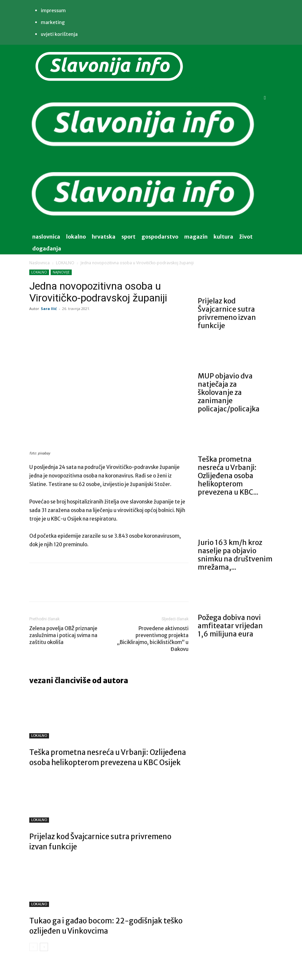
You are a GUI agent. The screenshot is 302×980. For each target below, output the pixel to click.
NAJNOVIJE (61, 272)
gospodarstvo (160, 237)
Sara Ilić (49, 309)
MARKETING (53, 22)
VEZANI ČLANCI (53, 681)
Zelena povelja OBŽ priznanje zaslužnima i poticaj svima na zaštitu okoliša (63, 635)
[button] (265, 98)
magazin (196, 237)
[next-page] (44, 947)
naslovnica (46, 237)
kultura (223, 237)
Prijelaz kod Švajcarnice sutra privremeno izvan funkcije (227, 313)
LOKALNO (65, 263)
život (246, 237)
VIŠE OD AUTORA (102, 681)
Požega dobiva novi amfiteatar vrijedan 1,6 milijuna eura (230, 626)
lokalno (76, 237)
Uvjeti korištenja (59, 34)
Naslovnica (39, 263)
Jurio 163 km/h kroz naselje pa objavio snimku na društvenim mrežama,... (235, 555)
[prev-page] (33, 947)
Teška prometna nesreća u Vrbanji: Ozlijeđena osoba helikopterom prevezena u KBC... (228, 476)
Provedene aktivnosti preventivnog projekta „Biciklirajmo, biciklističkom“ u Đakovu (153, 639)
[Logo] (143, 158)
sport (128, 237)
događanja (47, 248)
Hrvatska (104, 237)
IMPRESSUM (53, 11)
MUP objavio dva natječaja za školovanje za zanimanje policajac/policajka (229, 392)
